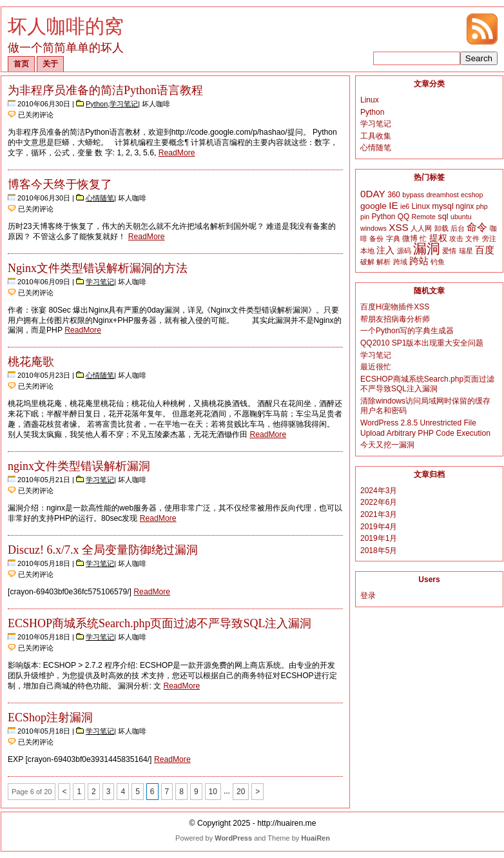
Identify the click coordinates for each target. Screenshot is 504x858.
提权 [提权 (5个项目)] (438, 238)
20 (241, 792)
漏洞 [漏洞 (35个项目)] (427, 249)
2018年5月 (379, 551)
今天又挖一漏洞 (387, 445)
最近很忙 (376, 367)
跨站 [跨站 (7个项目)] (419, 261)
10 (213, 792)
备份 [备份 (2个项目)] (376, 239)
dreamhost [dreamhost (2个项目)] (442, 195)
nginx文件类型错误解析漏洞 (79, 466)
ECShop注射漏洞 (50, 717)
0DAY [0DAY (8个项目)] (373, 194)
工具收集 (376, 136)
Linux (370, 100)
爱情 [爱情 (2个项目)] (449, 251)
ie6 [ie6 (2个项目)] (405, 206)
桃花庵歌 (31, 362)
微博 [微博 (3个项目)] (410, 239)
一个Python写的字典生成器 (407, 331)
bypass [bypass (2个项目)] (413, 195)
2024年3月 (379, 491)
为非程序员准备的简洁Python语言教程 (105, 90)
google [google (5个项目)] (373, 206)
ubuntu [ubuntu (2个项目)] (461, 217)
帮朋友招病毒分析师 (395, 319)
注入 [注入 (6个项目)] (385, 250)
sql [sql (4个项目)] (443, 216)
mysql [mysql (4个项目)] (443, 206)
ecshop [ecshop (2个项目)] (472, 195)
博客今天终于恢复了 (60, 184)
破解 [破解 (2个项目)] (367, 262)
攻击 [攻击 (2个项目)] (456, 239)
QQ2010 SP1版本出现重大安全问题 (422, 343)
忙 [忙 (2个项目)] (423, 239)
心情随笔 (100, 198)
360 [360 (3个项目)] (394, 195)
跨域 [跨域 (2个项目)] (400, 262)
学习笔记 (124, 104)
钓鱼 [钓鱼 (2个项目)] (438, 262)
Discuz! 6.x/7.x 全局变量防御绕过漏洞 (103, 550)
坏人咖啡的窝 (66, 26)
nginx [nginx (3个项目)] (465, 206)
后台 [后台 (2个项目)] (458, 228)
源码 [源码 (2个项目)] (404, 251)
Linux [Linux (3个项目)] (421, 206)
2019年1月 (379, 538)
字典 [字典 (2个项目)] (393, 239)
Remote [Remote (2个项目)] (424, 217)
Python (97, 104)
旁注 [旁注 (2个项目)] (489, 239)
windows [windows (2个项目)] (373, 228)
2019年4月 (379, 527)
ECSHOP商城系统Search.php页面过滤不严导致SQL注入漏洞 (160, 623)
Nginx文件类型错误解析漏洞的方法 (98, 268)
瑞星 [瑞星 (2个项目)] (466, 251)
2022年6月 (379, 502)
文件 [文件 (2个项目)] (472, 239)
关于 (50, 64)
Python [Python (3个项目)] (384, 217)
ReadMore (177, 153)
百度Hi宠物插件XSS (395, 307)
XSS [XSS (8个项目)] (399, 227)
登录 (368, 596)
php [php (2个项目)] (482, 206)
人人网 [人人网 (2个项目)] (421, 228)
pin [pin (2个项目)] (365, 217)
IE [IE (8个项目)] (393, 205)
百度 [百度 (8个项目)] (485, 250)
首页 (21, 64)
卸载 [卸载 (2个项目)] (441, 228)
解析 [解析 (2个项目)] (383, 262)
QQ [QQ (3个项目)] (403, 217)
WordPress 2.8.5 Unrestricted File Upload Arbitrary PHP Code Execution (425, 428)
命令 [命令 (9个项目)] (477, 227)
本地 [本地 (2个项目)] (367, 251)
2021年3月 (379, 514)
